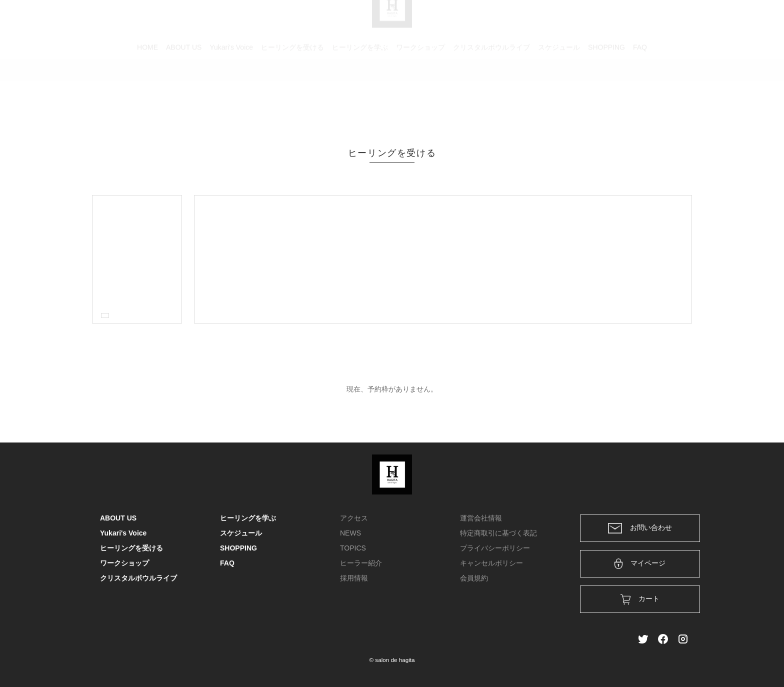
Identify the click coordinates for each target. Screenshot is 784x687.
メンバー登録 (666, 21)
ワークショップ (420, 92)
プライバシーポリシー (495, 548)
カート (575, 21)
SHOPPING (606, 92)
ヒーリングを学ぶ (360, 92)
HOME (147, 92)
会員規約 (474, 578)
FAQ (640, 92)
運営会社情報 (481, 518)
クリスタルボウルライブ (491, 92)
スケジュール (559, 92)
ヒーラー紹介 (361, 563)
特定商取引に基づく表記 (498, 533)
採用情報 (354, 578)
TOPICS (353, 548)
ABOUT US (184, 92)
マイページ (640, 564)
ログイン (616, 21)
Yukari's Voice (231, 92)
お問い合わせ (640, 528)
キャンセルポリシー (491, 563)
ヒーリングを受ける (292, 92)
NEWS (350, 533)
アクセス (354, 518)
